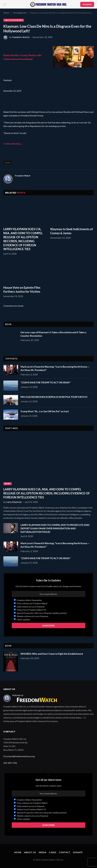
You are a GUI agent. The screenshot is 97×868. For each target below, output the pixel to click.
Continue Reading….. (13, 144)
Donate (78, 852)
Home (18, 852)
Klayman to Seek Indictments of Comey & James (72, 231)
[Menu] (5, 4)
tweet (7, 162)
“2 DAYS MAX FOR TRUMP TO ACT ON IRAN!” (46, 382)
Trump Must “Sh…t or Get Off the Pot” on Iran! (45, 411)
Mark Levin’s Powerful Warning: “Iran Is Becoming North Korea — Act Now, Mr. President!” (55, 368)
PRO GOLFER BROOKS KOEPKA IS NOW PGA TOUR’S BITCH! (54, 397)
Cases (53, 852)
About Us (30, 852)
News (8, 484)
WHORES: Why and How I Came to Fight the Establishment (52, 654)
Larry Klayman (14, 502)
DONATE (87, 4)
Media (43, 852)
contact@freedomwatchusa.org (20, 756)
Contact (65, 852)
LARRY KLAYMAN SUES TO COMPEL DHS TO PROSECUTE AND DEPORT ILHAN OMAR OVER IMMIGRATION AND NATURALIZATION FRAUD (55, 528)
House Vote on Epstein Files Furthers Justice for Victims (22, 290)
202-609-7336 (10, 763)
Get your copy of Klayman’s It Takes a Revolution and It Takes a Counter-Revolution (53, 334)
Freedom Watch (21, 37)
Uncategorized (14, 20)
